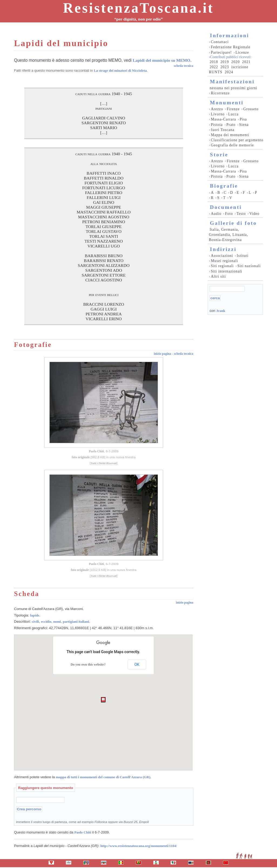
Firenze (233, 109)
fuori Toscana (223, 130)
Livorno (218, 114)
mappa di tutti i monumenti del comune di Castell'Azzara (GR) (103, 777)
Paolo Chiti (96, 451)
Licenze (242, 52)
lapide (35, 615)
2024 (229, 72)
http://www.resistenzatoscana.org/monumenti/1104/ (139, 846)
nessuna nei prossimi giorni (233, 88)
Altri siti (218, 276)
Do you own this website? (88, 664)
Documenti (226, 207)
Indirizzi (223, 249)
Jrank (221, 311)
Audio (216, 214)
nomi (57, 621)
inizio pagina (163, 354)
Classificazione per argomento (237, 140)
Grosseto (251, 109)
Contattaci (220, 42)
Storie (219, 155)
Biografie (224, 186)
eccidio (46, 621)
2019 (225, 62)
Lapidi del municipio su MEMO (161, 60)
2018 (214, 62)
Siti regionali (222, 266)
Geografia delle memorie (232, 145)
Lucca (233, 114)
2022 (214, 67)
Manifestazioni (232, 82)
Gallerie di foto (234, 223)
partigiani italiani (76, 621)
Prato (231, 125)
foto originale (81, 457)
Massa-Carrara (223, 119)
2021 (246, 62)
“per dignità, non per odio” (138, 19)
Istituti (243, 256)
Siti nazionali (249, 266)
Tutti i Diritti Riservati (104, 463)
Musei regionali (224, 261)
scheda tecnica (184, 66)
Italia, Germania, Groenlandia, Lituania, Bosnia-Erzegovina (229, 235)
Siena (244, 125)
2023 (225, 67)
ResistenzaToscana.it (139, 8)
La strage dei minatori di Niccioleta (120, 70)
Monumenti (227, 103)
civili (36, 621)
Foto (229, 214)
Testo (241, 214)
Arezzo (217, 109)
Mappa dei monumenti (230, 135)
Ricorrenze (220, 93)
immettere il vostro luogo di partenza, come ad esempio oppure (83, 822)
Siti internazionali (227, 271)
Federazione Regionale (231, 47)
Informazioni (230, 35)
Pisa (243, 119)
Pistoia (217, 125)
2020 (236, 62)
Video (255, 214)
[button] (103, 700)
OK (137, 664)
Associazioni (222, 256)
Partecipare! (221, 52)
